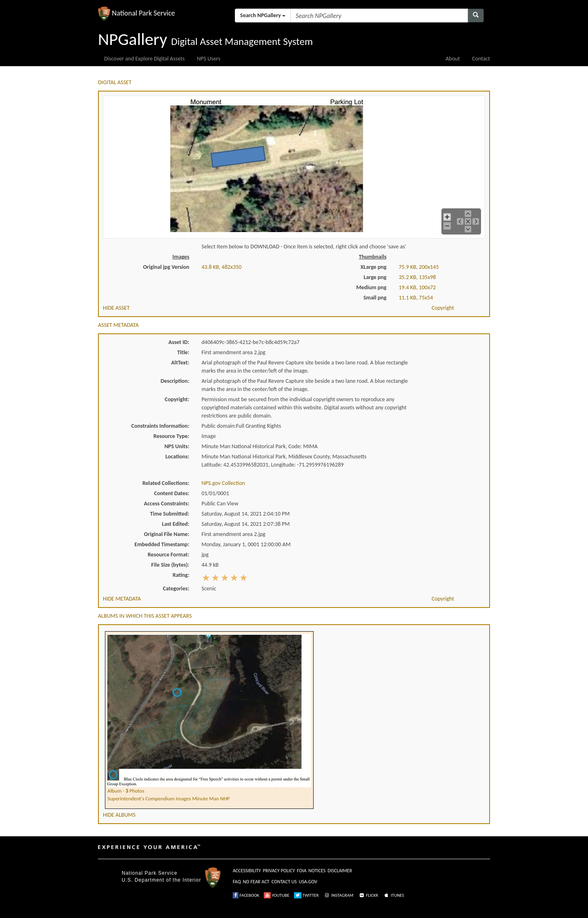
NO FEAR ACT (256, 882)
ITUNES (394, 895)
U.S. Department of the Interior (161, 880)
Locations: (177, 457)
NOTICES (317, 871)
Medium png (372, 287)
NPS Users (208, 59)
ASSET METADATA (118, 325)
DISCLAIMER (340, 871)
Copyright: (177, 399)
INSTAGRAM (339, 895)
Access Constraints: (166, 504)
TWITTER (306, 895)
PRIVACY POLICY (279, 871)
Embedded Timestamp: (162, 544)
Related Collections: (166, 483)
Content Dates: (171, 493)
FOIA (302, 871)
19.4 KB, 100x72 (418, 287)
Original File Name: (167, 534)
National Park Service (149, 873)
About (453, 59)
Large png (375, 277)
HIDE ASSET (116, 308)
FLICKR (368, 895)
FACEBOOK (246, 895)
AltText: (180, 363)
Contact (481, 59)
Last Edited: (176, 524)
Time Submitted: (170, 514)
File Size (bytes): (170, 565)
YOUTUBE (277, 895)
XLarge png (374, 267)
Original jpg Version (166, 267)
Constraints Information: (160, 426)
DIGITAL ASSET (115, 82)
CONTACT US (284, 882)
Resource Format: (169, 555)
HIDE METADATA (122, 599)
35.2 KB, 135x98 (418, 277)
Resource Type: (171, 436)
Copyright (443, 308)
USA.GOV (308, 882)
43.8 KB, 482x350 (222, 267)
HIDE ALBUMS (119, 815)
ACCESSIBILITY (247, 871)
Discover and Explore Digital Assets (144, 59)
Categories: (176, 589)
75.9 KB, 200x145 (419, 267)
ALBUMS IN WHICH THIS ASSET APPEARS (145, 616)
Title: (183, 352)
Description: (175, 381)
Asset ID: (179, 342)
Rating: (181, 575)
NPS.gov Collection (223, 483)
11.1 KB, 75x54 (416, 298)
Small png (375, 298)
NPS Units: (177, 446)
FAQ (237, 882)
